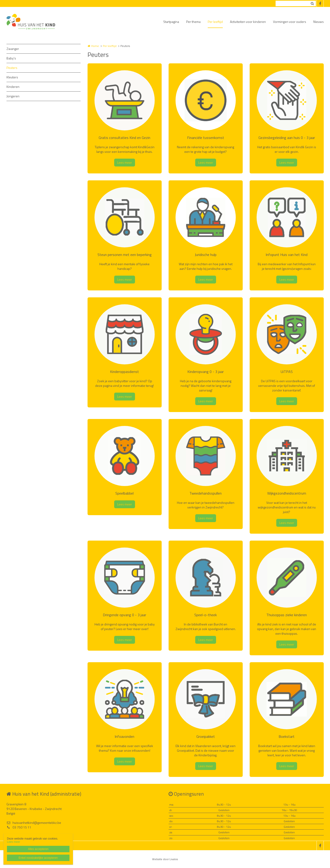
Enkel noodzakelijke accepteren (38, 858)
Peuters (12, 68)
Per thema (193, 22)
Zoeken (312, 3)
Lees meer (125, 162)
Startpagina (171, 22)
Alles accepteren (38, 849)
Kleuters (12, 77)
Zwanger (13, 49)
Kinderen (13, 87)
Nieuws (319, 22)
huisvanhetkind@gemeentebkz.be (34, 823)
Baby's (11, 58)
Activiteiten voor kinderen (248, 22)
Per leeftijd (215, 22)
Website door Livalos (165, 859)
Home (95, 46)
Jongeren (13, 96)
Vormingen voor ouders (290, 22)
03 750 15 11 (19, 827)
